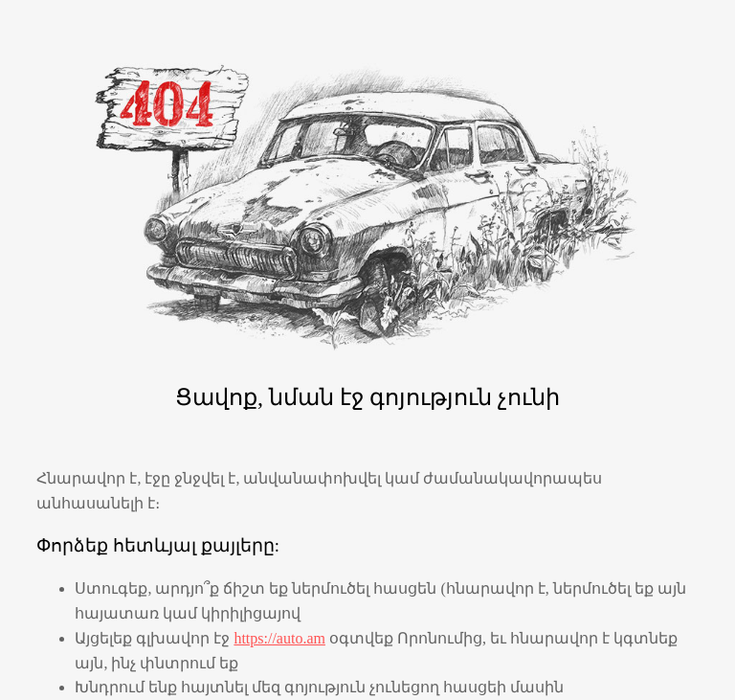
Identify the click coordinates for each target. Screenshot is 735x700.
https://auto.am (279, 638)
